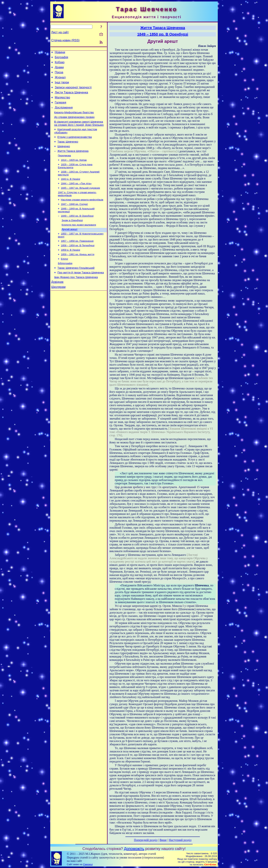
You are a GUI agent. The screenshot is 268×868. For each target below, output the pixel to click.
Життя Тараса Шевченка (73, 162)
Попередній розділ (146, 840)
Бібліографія (65, 283)
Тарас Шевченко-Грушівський (76, 288)
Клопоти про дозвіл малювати (79, 241)
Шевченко (64, 157)
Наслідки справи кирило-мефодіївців (82, 214)
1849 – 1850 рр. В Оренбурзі (77, 231)
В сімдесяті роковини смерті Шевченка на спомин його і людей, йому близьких (79, 132)
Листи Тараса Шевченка (71, 97)
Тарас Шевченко (68, 152)
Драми (59, 70)
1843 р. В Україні (70, 192)
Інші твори (62, 86)
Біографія (61, 58)
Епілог (64, 278)
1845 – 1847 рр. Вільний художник (80, 202)
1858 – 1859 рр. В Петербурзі (78, 263)
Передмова (64, 167)
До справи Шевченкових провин (74, 125)
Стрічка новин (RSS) (65, 40)
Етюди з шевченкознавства (75, 146)
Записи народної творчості (73, 92)
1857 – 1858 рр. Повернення (77, 258)
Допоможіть (134, 849)
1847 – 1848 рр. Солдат (74, 219)
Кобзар (60, 64)
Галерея (60, 109)
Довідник (57, 304)
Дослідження (64, 114)
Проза (59, 75)
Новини (60, 53)
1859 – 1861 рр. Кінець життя (78, 273)
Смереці (88, 864)
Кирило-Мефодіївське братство (74, 120)
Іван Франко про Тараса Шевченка (76, 298)
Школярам (58, 309)
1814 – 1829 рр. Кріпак (74, 172)
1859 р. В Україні (70, 268)
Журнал (60, 81)
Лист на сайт (60, 32)
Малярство (62, 103)
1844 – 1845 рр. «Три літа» (76, 197)
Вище (163, 840)
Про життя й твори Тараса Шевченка (81, 293)
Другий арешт (70, 246)
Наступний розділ (180, 840)
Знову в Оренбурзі (72, 236)
